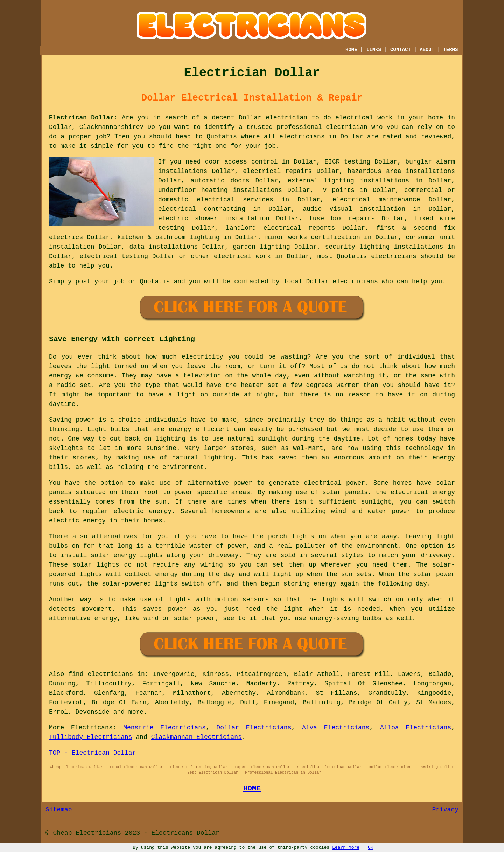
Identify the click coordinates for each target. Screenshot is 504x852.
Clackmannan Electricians (197, 737)
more (136, 712)
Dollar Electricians (254, 728)
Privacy (445, 810)
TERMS (450, 50)
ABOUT (427, 50)
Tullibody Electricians (91, 737)
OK (371, 848)
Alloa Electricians (416, 728)
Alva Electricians (336, 728)
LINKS (374, 50)
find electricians (101, 674)
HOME (351, 50)
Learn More (346, 848)
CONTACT (401, 50)
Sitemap (59, 810)
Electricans (92, 728)
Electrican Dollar (81, 118)
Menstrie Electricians (164, 728)
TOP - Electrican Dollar (92, 753)
